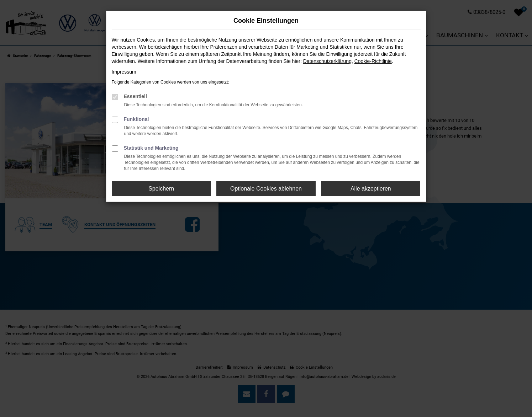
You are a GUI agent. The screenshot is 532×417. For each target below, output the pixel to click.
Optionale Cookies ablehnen (266, 189)
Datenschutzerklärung (327, 61)
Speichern (161, 189)
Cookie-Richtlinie (373, 61)
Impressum (124, 72)
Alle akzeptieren (371, 189)
